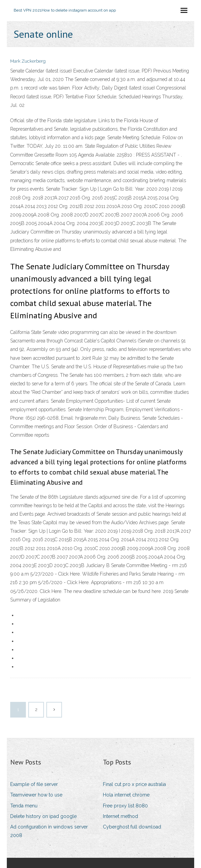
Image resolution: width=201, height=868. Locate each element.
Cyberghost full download (132, 827)
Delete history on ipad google (43, 816)
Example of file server (34, 784)
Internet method (120, 816)
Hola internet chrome (126, 795)
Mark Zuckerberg (28, 61)
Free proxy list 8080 (125, 806)
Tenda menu (24, 806)
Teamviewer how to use (36, 795)
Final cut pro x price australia (134, 784)
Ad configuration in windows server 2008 (49, 831)
